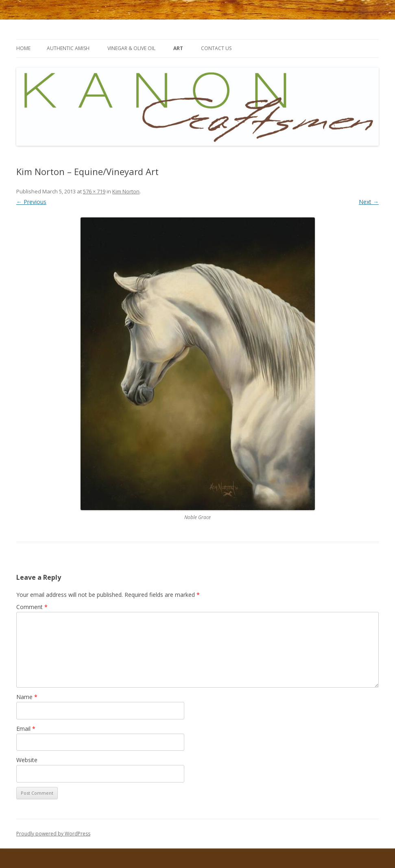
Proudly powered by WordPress (53, 834)
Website (27, 760)
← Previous (31, 202)
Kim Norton (126, 191)
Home (23, 48)
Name (27, 697)
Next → (369, 202)
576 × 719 (94, 191)
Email (26, 729)
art (178, 48)
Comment (32, 607)
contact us (216, 48)
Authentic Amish (68, 48)
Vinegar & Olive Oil (131, 48)
